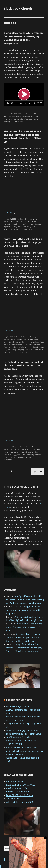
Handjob (34, 116)
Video (22, 114)
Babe (16, 339)
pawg (29, 227)
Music (15, 119)
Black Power (28, 339)
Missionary (8, 119)
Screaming (12, 350)
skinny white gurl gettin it (19, 706)
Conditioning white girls (18, 737)
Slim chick (17, 229)
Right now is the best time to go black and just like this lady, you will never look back (23, 242)
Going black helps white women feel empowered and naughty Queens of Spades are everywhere (24, 648)
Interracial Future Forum (18, 792)
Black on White (32, 114)
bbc (42, 114)
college (36, 342)
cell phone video (18, 342)
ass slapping (9, 339)
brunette (7, 342)
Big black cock (9, 116)
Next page (41, 475)
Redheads (8, 229)
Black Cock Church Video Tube (21, 785)
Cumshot (7, 455)
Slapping (20, 350)
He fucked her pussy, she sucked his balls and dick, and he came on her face (23, 366)
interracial (22, 227)
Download (9, 213)
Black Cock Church (18, 9)
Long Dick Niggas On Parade (20, 795)
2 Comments (17, 122)
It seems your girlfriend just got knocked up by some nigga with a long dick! (24, 610)
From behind (38, 345)
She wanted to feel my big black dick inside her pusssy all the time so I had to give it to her (23, 637)
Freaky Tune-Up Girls (17, 788)
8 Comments (28, 229)
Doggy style (30, 224)
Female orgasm (26, 345)
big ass (18, 221)
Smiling (21, 119)
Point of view (37, 227)
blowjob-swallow (18, 224)
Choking (29, 342)
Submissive (38, 350)
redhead (34, 347)
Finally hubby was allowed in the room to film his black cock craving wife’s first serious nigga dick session (25, 600)
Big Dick (37, 221)
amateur (7, 221)
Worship (7, 122)
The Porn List (13, 799)
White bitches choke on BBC (20, 802)
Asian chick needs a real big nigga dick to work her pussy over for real (24, 627)
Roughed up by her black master (22, 748)
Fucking (27, 116)
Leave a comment (22, 352)
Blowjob (19, 116)
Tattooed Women (32, 119)
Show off (11, 457)
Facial (24, 455)
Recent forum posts (19, 700)
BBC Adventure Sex (15, 781)
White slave (8, 352)
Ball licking (16, 449)
